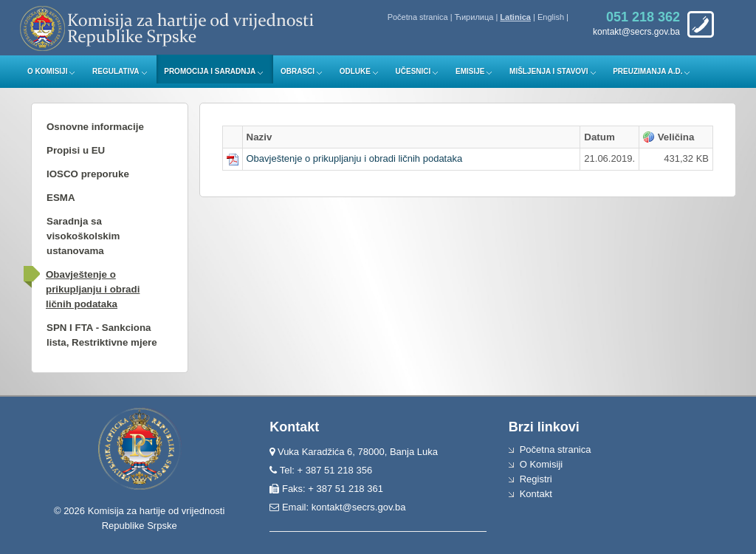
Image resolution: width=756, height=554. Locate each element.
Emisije (470, 71)
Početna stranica (418, 17)
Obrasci (298, 71)
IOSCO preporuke (88, 174)
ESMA (61, 198)
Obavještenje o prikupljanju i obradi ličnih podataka (93, 289)
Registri (536, 479)
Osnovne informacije (95, 127)
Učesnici (413, 71)
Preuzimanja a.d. (647, 71)
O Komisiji (47, 71)
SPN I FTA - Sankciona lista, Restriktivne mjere (102, 335)
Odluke (355, 71)
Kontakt (536, 494)
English (551, 17)
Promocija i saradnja (210, 71)
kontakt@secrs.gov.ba (359, 507)
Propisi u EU (76, 150)
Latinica (515, 17)
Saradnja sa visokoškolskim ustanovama (83, 236)
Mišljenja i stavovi (549, 71)
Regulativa (116, 71)
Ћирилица (474, 17)
